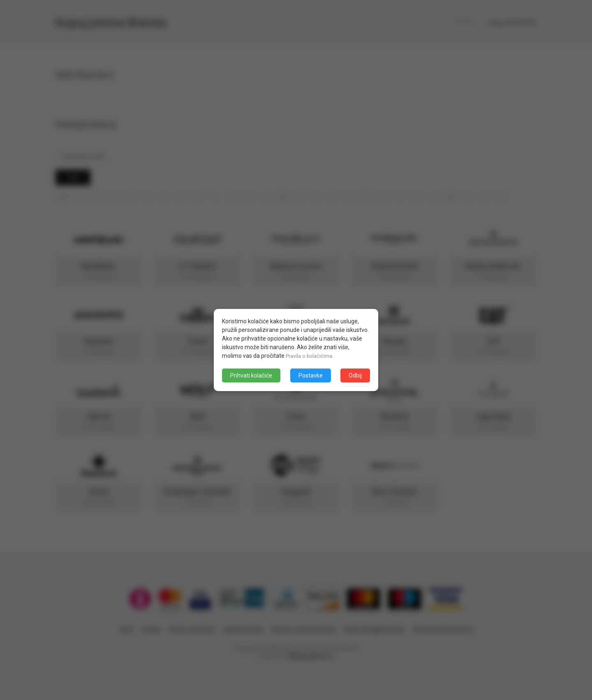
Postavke (311, 375)
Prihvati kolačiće (251, 375)
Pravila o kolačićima (311, 356)
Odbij (355, 375)
